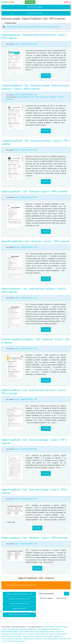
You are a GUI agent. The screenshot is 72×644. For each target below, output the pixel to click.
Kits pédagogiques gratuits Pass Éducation (22, 629)
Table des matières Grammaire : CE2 (19, 599)
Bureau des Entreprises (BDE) (11, 636)
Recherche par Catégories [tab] (35, 7)
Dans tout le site (60, 598)
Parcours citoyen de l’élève (58, 634)
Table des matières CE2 (19, 608)
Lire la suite (46, 76)
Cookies (4, 629)
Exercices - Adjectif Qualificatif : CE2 (25, 44)
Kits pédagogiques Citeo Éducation (49, 629)
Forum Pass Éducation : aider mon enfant (57, 639)
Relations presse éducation (33, 639)
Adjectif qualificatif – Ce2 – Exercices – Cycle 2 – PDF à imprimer (34, 192)
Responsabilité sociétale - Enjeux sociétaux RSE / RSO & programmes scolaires (28, 632)
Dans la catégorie (46, 598)
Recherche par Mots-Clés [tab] (35, 13)
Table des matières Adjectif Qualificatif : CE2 (19, 594)
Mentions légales (62, 627)
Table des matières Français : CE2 (19, 604)
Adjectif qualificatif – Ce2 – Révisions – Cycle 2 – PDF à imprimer (34, 538)
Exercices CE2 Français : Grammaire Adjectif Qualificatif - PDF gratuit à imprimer (33, 27)
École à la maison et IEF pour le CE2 (19, 615)
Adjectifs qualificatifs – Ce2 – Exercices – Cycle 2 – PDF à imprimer (36, 241)
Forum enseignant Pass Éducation (14, 641)
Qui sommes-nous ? (49, 627)
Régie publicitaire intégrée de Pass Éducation (38, 636)
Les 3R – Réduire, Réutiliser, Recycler (35, 634)
